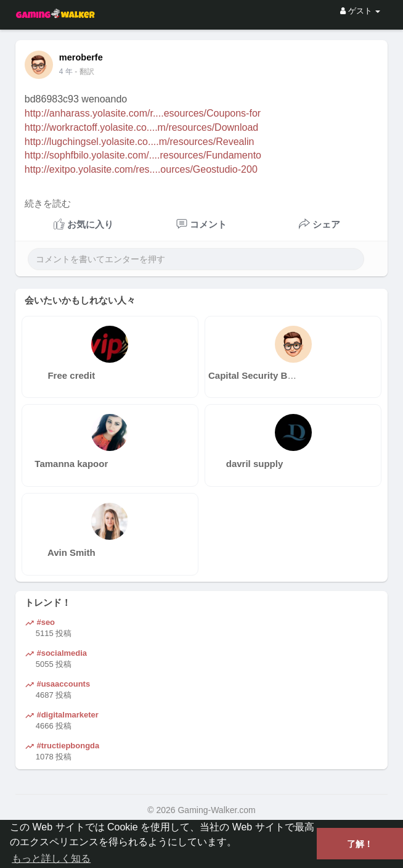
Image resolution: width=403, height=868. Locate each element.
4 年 (66, 72)
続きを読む (48, 204)
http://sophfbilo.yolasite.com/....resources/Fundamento (143, 155)
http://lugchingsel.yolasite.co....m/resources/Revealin (140, 142)
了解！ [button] (360, 844)
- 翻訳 (84, 72)
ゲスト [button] (360, 11)
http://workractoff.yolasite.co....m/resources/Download (141, 127)
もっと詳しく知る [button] (51, 858)
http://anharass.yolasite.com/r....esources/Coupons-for (143, 113)
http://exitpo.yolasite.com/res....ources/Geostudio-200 (141, 169)
